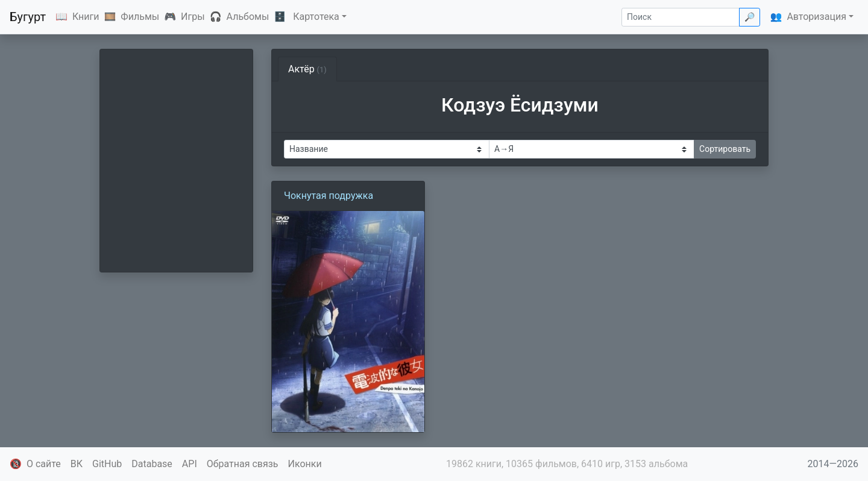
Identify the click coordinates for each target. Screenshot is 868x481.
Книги (86, 17)
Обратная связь (243, 464)
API (190, 464)
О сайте (44, 464)
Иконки (305, 464)
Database (152, 464)
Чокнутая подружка (329, 196)
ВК (77, 464)
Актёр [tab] (307, 69)
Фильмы (140, 17)
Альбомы (248, 17)
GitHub (107, 464)
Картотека (316, 17)
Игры (193, 17)
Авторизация (816, 17)
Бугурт (28, 17)
